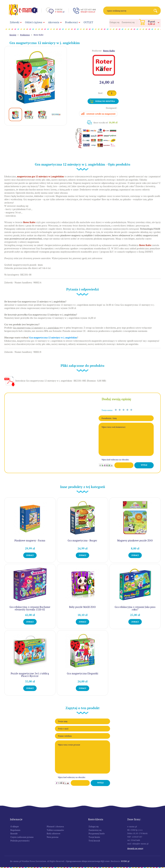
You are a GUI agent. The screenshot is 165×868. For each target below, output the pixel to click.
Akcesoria (54, 22)
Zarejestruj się (128, 22)
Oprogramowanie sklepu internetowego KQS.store (88, 861)
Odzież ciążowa (34, 22)
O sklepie (15, 827)
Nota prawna (53, 837)
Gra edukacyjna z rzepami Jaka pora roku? (135, 608)
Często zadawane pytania (22, 837)
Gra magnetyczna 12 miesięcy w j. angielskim (53, 338)
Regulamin (15, 830)
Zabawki (15, 22)
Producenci (71, 22)
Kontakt (14, 833)
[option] (36, 77)
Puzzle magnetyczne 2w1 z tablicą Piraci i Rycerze (30, 675)
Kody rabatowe (54, 833)
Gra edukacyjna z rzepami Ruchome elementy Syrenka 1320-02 (30, 608)
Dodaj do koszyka (105, 101)
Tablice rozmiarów (55, 830)
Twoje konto (94, 837)
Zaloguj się (114, 22)
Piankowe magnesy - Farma (30, 540)
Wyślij (144, 465)
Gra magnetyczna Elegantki (82, 673)
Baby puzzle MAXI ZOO (82, 607)
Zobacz (30, 555)
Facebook (34, 10)
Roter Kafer (39, 35)
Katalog (13, 35)
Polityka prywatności (20, 841)
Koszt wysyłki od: (106, 122)
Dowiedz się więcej (135, 848)
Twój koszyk (94, 841)
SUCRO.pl (125, 861)
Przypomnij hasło (97, 833)
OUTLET (88, 22)
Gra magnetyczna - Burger (82, 540)
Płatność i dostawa (55, 827)
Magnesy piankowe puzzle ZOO (135, 540)
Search (157, 11)
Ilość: (101, 93)
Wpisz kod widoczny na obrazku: (115, 460)
